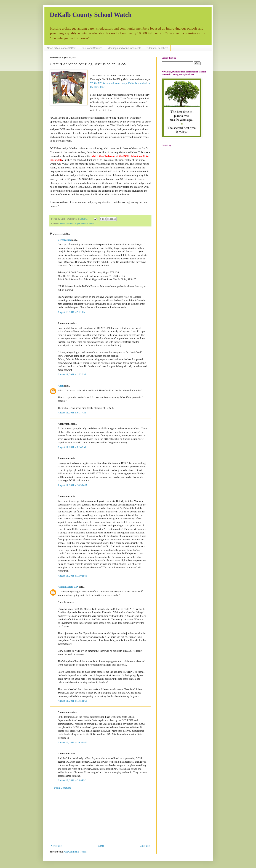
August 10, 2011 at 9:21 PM (72, 312)
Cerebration (64, 240)
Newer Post (56, 846)
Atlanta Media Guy (68, 587)
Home (101, 846)
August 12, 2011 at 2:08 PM (72, 780)
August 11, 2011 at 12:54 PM (72, 701)
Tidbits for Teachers (157, 48)
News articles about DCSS (62, 48)
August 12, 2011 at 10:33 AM (72, 743)
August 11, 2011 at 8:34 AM (72, 447)
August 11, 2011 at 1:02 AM (72, 375)
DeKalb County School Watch (91, 15)
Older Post (145, 846)
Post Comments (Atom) (75, 852)
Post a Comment (62, 788)
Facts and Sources (92, 48)
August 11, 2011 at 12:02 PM (72, 576)
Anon (61, 386)
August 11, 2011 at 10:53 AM (72, 485)
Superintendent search (85, 224)
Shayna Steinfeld (66, 224)
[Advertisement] (100, 817)
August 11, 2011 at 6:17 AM (72, 413)
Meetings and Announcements (124, 48)
